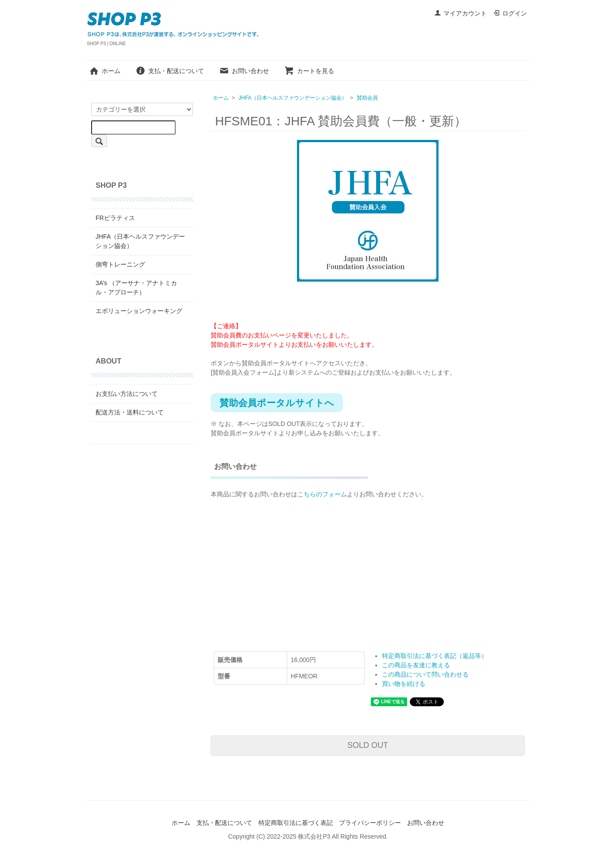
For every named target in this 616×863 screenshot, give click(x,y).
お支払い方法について (127, 394)
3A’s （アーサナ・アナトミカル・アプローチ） (136, 288)
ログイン (510, 13)
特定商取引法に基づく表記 (296, 823)
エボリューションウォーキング (139, 311)
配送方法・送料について (130, 412)
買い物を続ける (404, 684)
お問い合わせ (244, 71)
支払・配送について (170, 71)
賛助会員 (367, 98)
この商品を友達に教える (416, 665)
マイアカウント (460, 13)
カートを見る (309, 71)
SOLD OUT (368, 745)
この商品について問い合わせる (425, 674)
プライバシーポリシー (370, 823)
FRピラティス (115, 218)
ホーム (105, 71)
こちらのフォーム (322, 494)
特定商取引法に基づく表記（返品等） (435, 656)
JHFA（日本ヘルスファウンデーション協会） (293, 98)
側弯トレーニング (120, 264)
